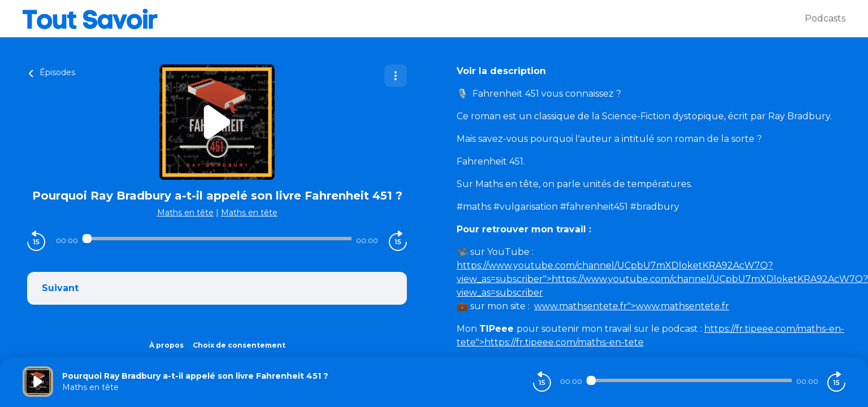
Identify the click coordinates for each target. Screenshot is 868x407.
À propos (166, 345)
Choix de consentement (239, 345)
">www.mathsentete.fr (632, 306)
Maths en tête (185, 213)
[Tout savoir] (414, 19)
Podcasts (825, 18)
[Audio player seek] (217, 239)
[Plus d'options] (396, 76)
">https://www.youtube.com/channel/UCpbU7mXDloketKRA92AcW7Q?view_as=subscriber (662, 279)
